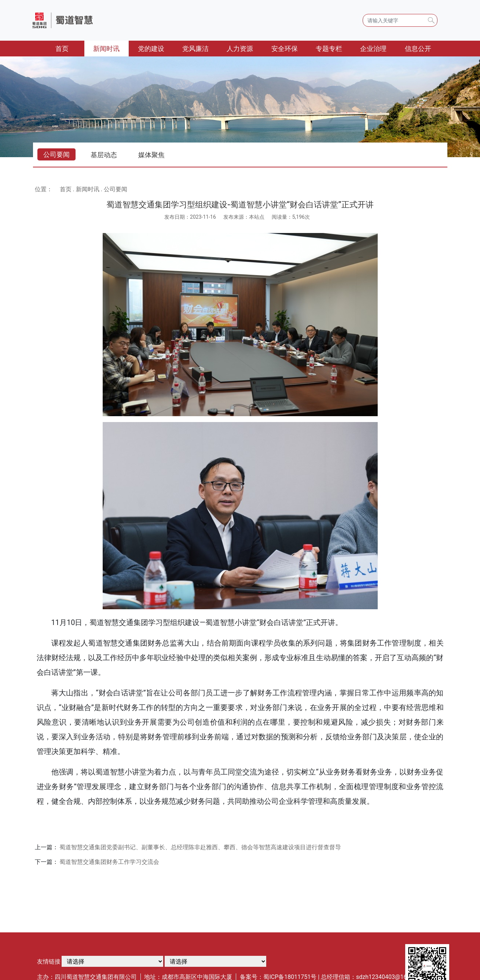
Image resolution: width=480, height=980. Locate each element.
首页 (70, 48)
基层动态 (104, 155)
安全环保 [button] (285, 49)
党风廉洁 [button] (195, 49)
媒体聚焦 (151, 155)
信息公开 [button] (418, 49)
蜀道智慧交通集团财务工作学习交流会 (109, 862)
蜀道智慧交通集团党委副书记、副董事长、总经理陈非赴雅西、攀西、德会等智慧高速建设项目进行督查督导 (200, 847)
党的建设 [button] (151, 49)
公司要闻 (56, 154)
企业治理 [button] (373, 49)
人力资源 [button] (240, 49)
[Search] (400, 20)
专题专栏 (329, 49)
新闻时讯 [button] (106, 49)
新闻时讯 (88, 189)
